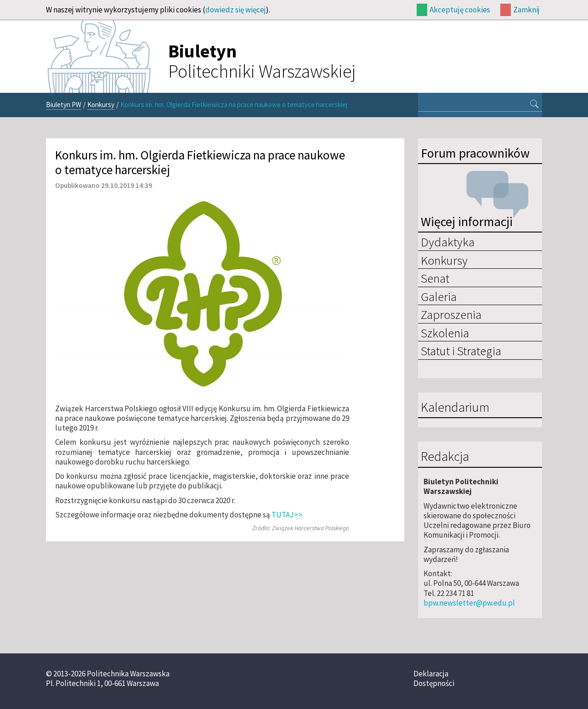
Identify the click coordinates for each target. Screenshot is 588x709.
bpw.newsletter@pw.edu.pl (469, 603)
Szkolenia (445, 333)
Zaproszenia (451, 314)
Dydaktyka (448, 242)
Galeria (439, 296)
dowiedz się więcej (236, 10)
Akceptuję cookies (460, 10)
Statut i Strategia (461, 351)
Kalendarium (455, 408)
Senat (435, 278)
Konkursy (101, 105)
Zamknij (526, 10)
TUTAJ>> (287, 515)
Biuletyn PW (64, 105)
